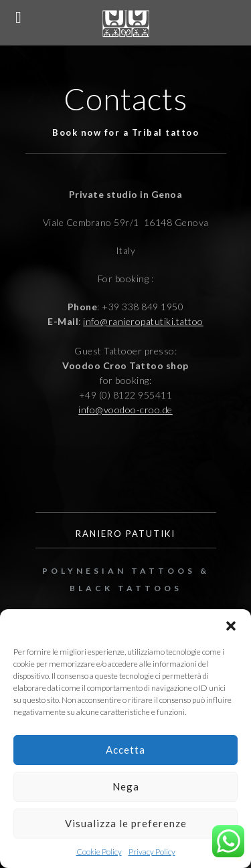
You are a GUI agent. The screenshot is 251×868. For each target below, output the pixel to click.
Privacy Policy (152, 852)
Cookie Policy (99, 852)
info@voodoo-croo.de (125, 410)
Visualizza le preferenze (126, 823)
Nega (126, 786)
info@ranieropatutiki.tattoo (143, 321)
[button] (231, 626)
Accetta (125, 750)
